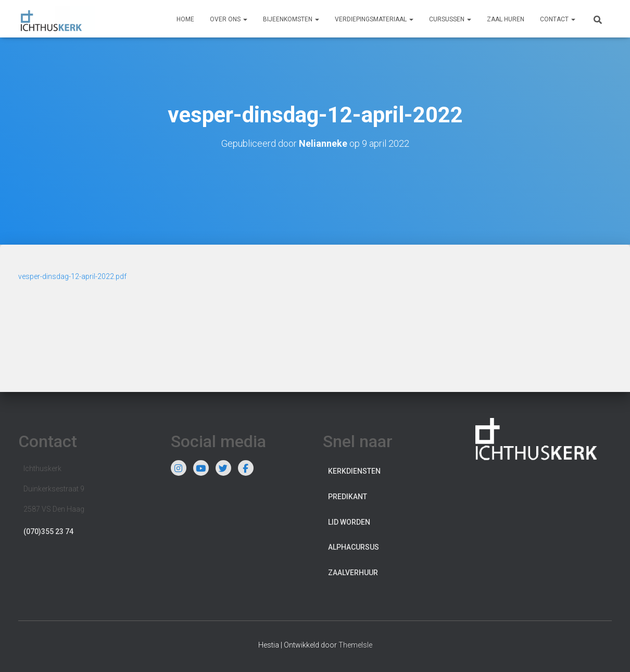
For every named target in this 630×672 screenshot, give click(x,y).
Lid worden (349, 522)
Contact (558, 19)
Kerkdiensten (354, 471)
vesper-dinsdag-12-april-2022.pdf (72, 276)
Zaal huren (506, 19)
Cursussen (450, 19)
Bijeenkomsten (291, 19)
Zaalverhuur (353, 573)
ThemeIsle (355, 645)
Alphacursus (354, 547)
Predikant (348, 497)
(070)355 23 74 (48, 531)
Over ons (229, 19)
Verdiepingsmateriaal (374, 19)
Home (185, 19)
